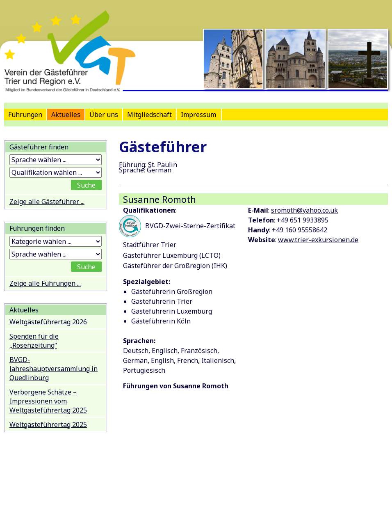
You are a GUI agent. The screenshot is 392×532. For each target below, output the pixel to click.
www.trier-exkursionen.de (318, 240)
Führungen (25, 115)
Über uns (104, 115)
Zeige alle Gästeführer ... (47, 202)
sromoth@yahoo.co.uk (304, 210)
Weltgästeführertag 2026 (48, 322)
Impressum (198, 115)
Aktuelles (66, 115)
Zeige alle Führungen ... (45, 283)
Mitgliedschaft (149, 115)
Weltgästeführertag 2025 (48, 424)
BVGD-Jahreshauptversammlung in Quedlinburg (54, 369)
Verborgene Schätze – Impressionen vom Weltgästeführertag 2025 (48, 401)
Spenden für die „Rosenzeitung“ (34, 341)
